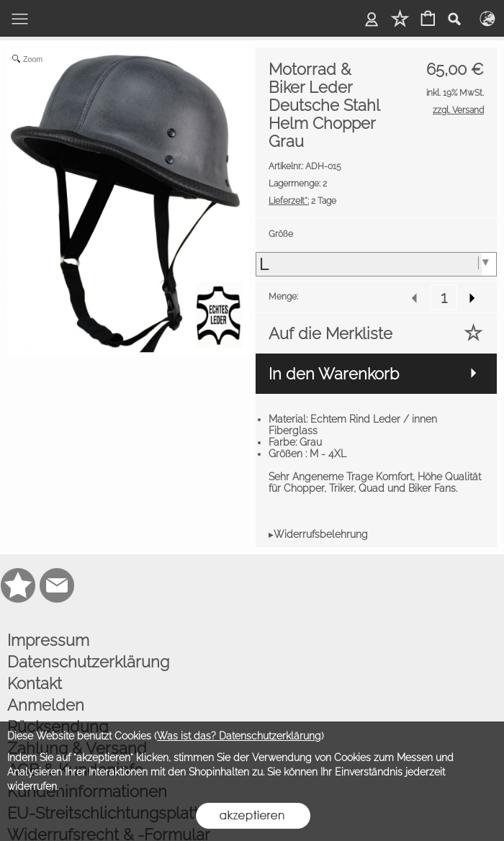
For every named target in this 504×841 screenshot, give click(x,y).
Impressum (48, 640)
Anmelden (46, 705)
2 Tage (302, 201)
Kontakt (35, 683)
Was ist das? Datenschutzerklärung (239, 736)
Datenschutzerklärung (88, 662)
